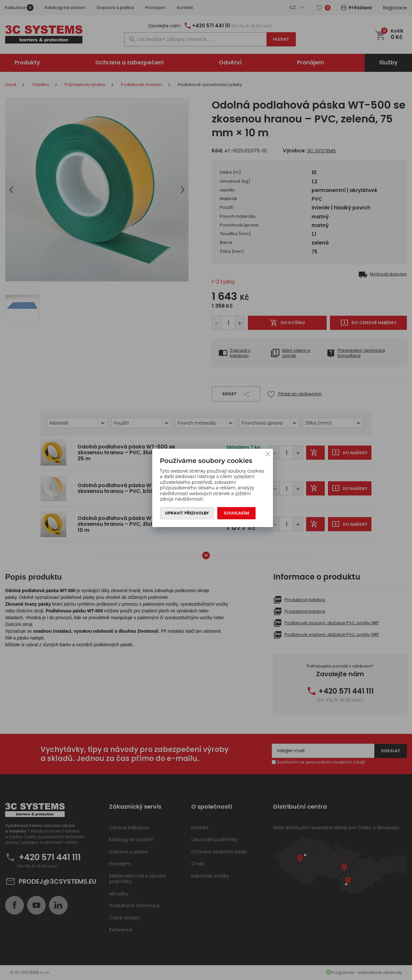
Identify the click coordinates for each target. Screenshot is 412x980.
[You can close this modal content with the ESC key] (206, 490)
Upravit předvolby (187, 513)
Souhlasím (236, 513)
